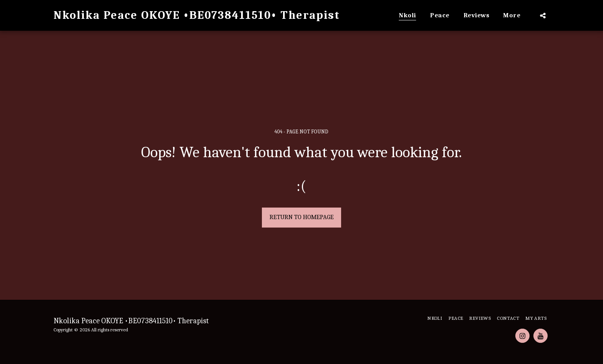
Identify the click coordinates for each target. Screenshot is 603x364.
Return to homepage (302, 217)
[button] (543, 15)
